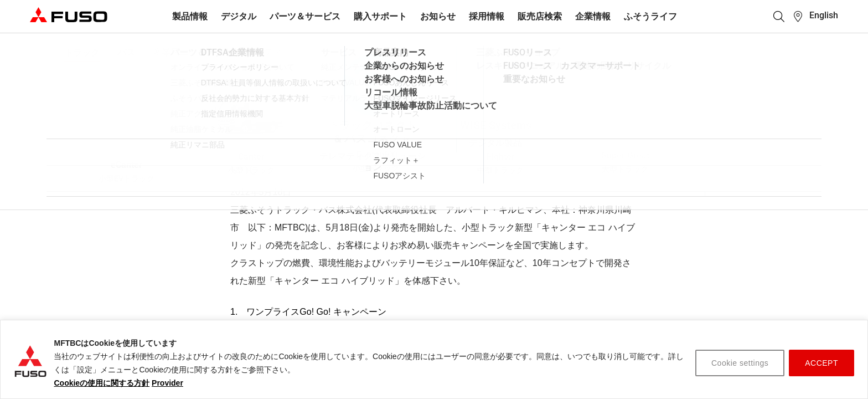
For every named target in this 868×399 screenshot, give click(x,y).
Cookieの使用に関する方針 (102, 383)
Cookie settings (740, 363)
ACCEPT (821, 363)
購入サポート (380, 16)
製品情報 (190, 16)
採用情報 (487, 16)
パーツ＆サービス (305, 16)
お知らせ (438, 16)
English (824, 15)
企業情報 (593, 16)
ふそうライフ (650, 16)
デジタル (239, 16)
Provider (167, 383)
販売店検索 (540, 16)
